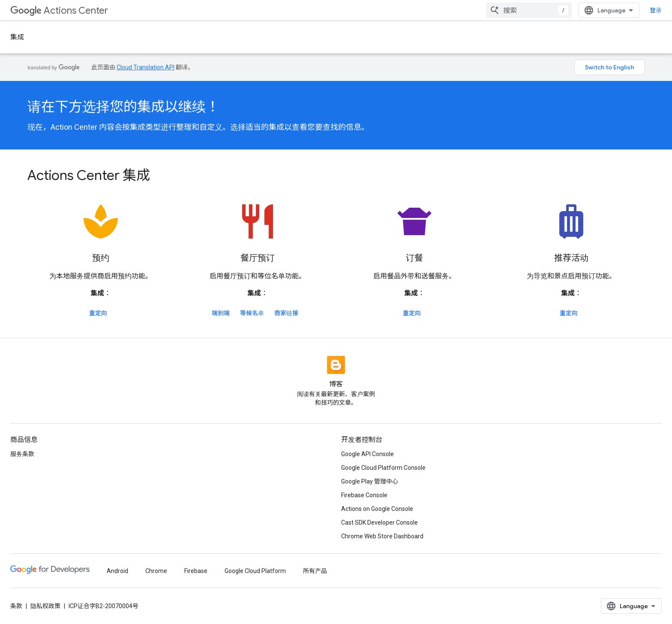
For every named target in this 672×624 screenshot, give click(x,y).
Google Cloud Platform (255, 571)
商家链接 (286, 313)
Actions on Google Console (377, 509)
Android (117, 571)
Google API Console (367, 454)
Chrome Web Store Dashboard (382, 536)
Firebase (196, 571)
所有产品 (315, 571)
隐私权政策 (45, 606)
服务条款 (22, 454)
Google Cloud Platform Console (383, 468)
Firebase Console (364, 495)
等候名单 (252, 313)
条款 (16, 606)
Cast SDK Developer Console (379, 522)
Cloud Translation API (145, 67)
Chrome (156, 571)
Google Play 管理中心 (370, 481)
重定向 (98, 313)
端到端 (221, 313)
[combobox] (529, 10)
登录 (656, 10)
